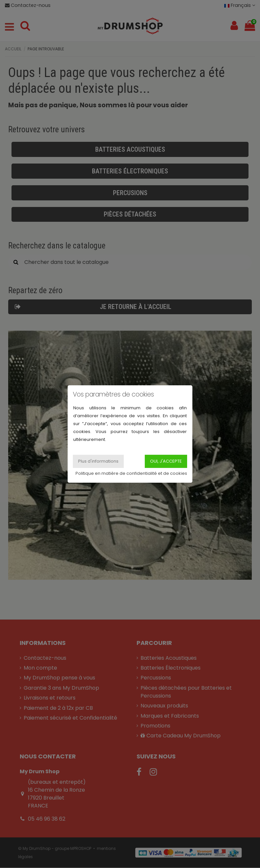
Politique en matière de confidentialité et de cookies (131, 473)
